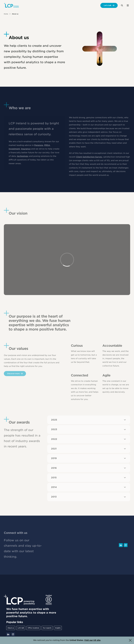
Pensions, (39, 146)
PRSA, (47, 146)
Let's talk (108, 5)
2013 (89, 497)
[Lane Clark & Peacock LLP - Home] (11, 5)
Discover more (13, 375)
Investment (14, 150)
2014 (89, 487)
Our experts (47, 628)
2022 (89, 439)
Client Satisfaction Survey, (89, 158)
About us (11, 628)
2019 (89, 458)
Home (6, 14)
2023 (89, 430)
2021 (89, 449)
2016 (89, 468)
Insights (58, 628)
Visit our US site (92, 640)
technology (23, 157)
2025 (89, 420)
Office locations (33, 628)
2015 (89, 478)
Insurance (26, 150)
